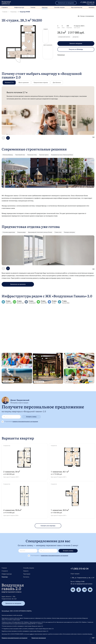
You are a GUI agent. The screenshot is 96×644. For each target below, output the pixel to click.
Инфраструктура (19, 7)
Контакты (92, 7)
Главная (5, 12)
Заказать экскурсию (76, 43)
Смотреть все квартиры (48, 526)
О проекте (5, 7)
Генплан (33, 7)
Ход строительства (77, 7)
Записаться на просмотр (18, 284)
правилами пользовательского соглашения (54, 556)
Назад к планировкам (87, 16)
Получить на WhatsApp (76, 49)
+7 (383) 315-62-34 (87, 2)
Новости (26, 571)
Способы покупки (59, 7)
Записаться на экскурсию (66, 3)
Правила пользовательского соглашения (14, 638)
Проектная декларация (39, 638)
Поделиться (61, 55)
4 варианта (54, 446)
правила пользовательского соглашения (25, 422)
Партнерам (27, 574)
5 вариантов (7, 446)
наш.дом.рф (19, 615)
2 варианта (54, 484)
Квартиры (45, 7)
